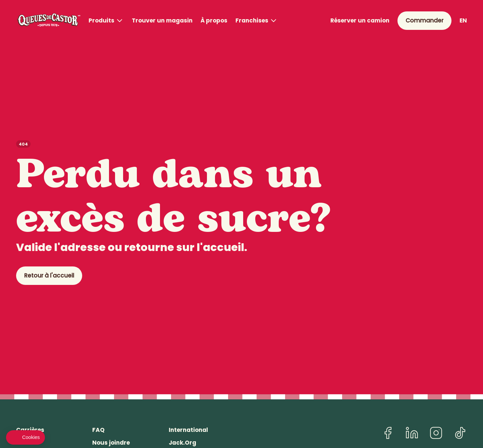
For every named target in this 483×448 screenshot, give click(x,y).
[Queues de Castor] (48, 21)
